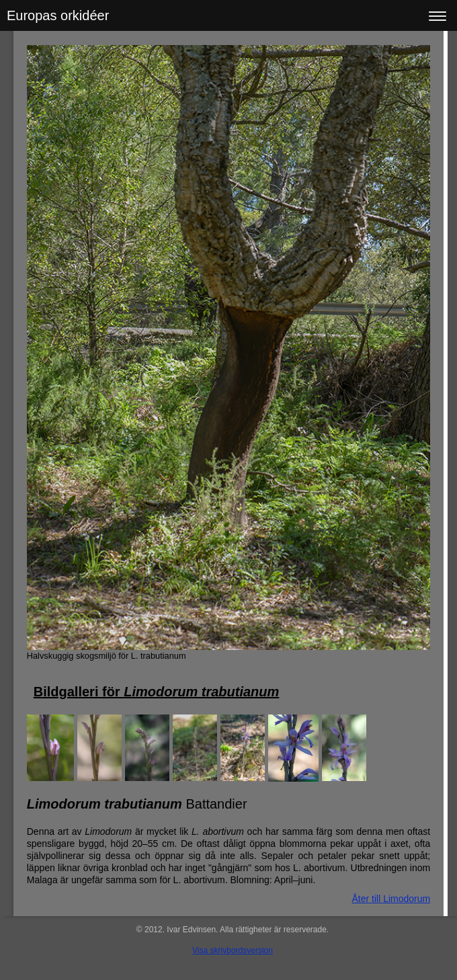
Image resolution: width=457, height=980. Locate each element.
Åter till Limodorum (391, 899)
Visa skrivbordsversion (233, 950)
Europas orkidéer (58, 15)
